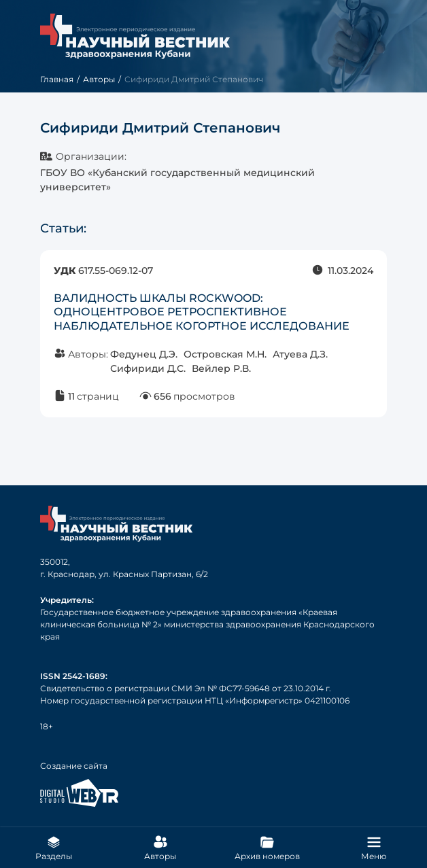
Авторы (99, 79)
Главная (57, 79)
